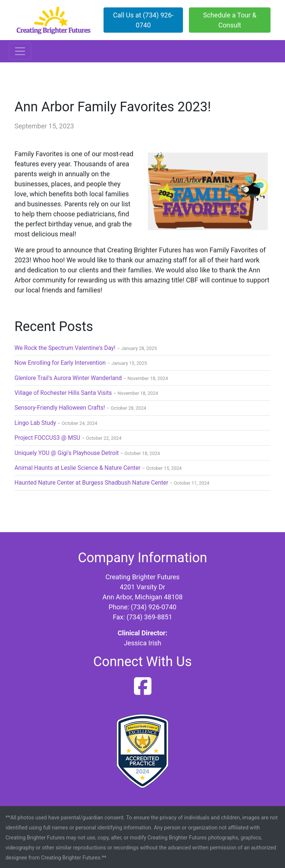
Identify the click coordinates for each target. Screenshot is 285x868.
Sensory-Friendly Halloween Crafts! (60, 408)
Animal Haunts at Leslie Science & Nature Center (78, 468)
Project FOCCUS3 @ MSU (47, 438)
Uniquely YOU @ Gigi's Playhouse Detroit (67, 453)
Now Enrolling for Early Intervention (60, 363)
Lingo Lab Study (35, 423)
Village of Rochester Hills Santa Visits (63, 393)
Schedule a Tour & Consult (230, 20)
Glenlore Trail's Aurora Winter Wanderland (68, 378)
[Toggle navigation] (20, 51)
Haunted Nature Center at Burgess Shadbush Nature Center (91, 483)
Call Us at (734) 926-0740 (143, 20)
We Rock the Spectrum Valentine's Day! (65, 348)
